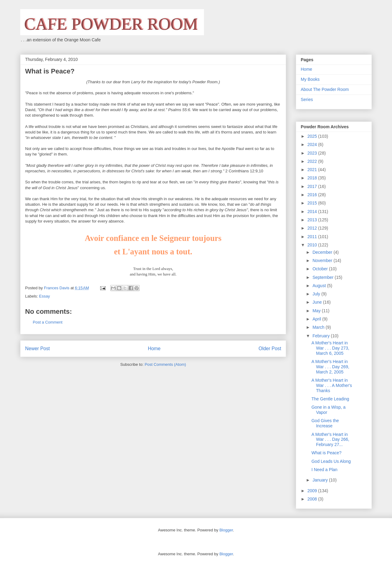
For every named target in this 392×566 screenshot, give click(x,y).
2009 (313, 491)
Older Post (270, 349)
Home (154, 349)
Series (307, 99)
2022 (313, 161)
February (322, 336)
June (318, 302)
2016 (313, 195)
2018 (313, 178)
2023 (313, 153)
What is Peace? (326, 453)
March (319, 327)
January (321, 480)
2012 (313, 228)
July (317, 294)
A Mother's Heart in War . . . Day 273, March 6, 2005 (330, 348)
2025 (313, 136)
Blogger (226, 530)
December (323, 252)
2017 (313, 186)
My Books (310, 79)
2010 (313, 245)
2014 (313, 212)
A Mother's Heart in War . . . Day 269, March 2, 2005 (330, 367)
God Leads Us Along (331, 461)
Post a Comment (48, 322)
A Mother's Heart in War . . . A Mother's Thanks (332, 385)
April (317, 319)
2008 (313, 499)
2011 (313, 237)
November (323, 261)
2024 (313, 144)
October (321, 269)
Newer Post (38, 349)
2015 (313, 203)
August (320, 286)
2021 (313, 170)
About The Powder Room (325, 89)
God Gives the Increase (325, 423)
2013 (313, 220)
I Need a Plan (324, 470)
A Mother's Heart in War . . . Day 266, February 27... (330, 440)
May (317, 311)
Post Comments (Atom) (165, 364)
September (323, 277)
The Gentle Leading (330, 399)
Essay (45, 296)
